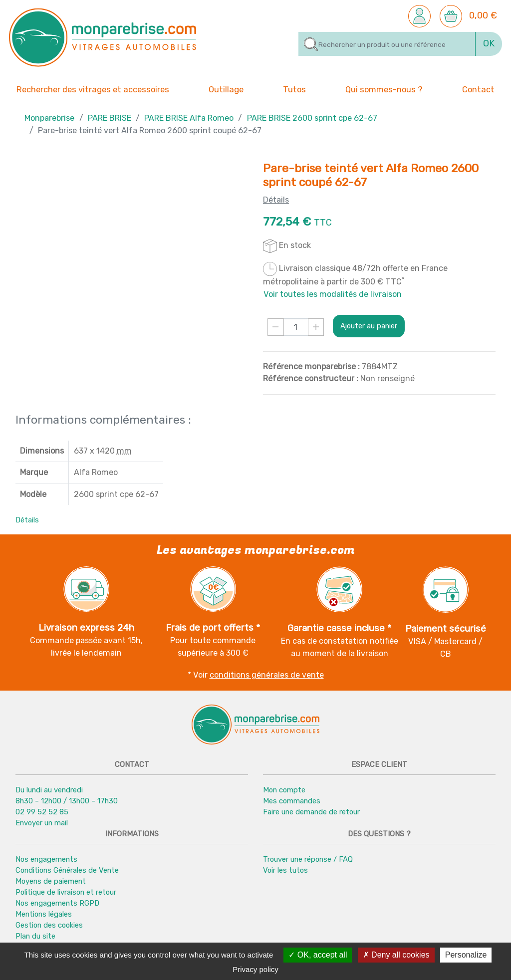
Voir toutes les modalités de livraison (333, 294)
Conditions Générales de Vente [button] (67, 870)
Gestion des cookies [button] (49, 925)
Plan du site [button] (35, 936)
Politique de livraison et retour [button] (66, 892)
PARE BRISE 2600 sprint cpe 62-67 (312, 118)
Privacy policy (255, 969)
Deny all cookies (396, 955)
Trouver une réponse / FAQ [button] (308, 859)
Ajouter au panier (369, 326)
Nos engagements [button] (46, 859)
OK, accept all (318, 955)
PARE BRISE (110, 118)
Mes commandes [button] (292, 801)
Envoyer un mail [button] (42, 823)
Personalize (466, 955)
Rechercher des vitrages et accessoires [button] (93, 90)
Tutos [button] (294, 89)
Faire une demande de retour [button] (311, 812)
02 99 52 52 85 (42, 812)
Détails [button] (27, 520)
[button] (419, 15)
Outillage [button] (226, 89)
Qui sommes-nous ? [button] (384, 89)
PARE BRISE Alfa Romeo (189, 118)
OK (489, 43)
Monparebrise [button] (49, 118)
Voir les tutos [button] (285, 870)
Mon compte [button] (284, 790)
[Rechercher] (387, 44)
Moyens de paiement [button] (51, 881)
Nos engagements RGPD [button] (57, 903)
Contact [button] (478, 89)
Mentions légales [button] (44, 914)
